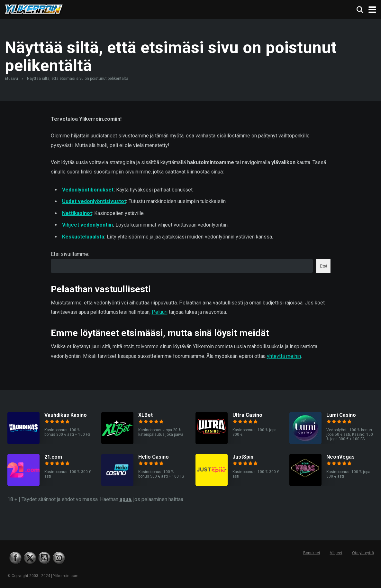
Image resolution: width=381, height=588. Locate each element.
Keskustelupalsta (83, 237)
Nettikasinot (77, 213)
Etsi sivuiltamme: (70, 254)
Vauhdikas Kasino (66, 415)
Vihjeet (336, 553)
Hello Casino (154, 457)
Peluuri (160, 312)
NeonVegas (340, 457)
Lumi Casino (341, 415)
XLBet (145, 415)
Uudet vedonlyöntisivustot (94, 201)
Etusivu (11, 79)
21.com (53, 457)
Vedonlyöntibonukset (88, 190)
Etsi (323, 266)
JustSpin (243, 457)
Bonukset (312, 553)
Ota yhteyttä (363, 553)
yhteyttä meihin (284, 356)
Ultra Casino (247, 415)
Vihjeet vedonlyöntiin (87, 225)
